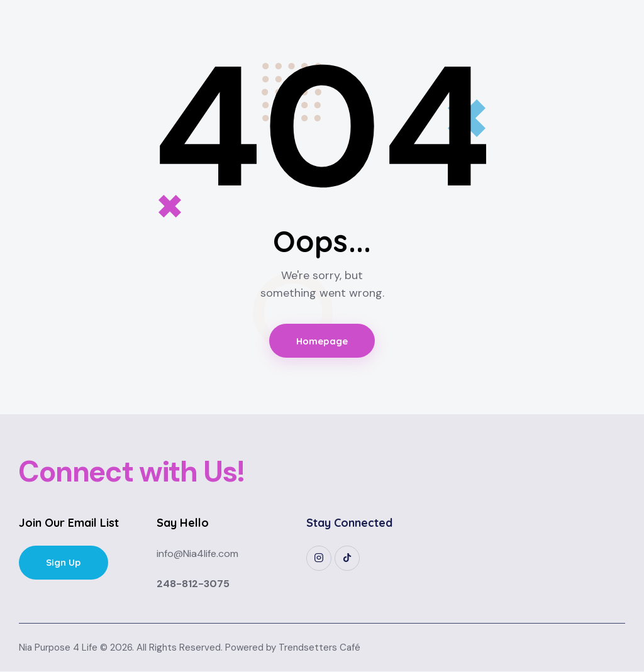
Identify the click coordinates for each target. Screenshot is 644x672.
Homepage (322, 341)
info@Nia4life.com (197, 554)
